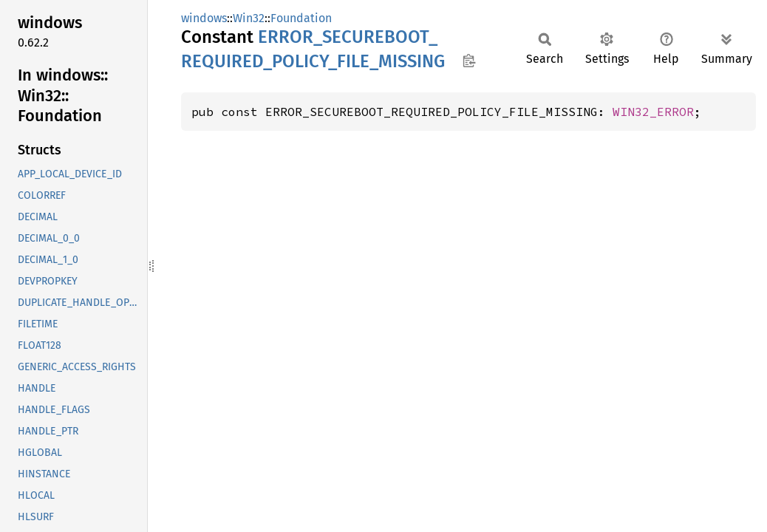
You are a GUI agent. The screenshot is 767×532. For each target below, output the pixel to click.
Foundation (301, 18)
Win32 (249, 18)
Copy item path (469, 61)
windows (204, 18)
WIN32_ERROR (653, 112)
